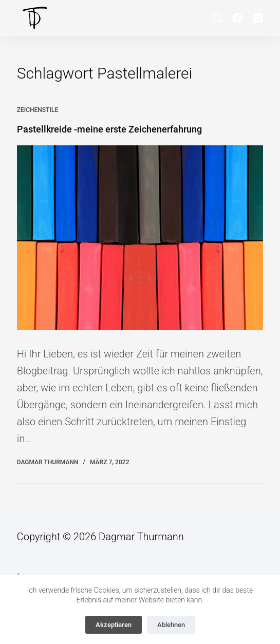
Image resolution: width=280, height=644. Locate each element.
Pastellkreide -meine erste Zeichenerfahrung (109, 129)
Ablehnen (171, 625)
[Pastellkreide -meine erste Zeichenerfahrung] (140, 238)
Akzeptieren (114, 625)
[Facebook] (237, 18)
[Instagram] (258, 18)
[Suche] (217, 18)
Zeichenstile (38, 110)
